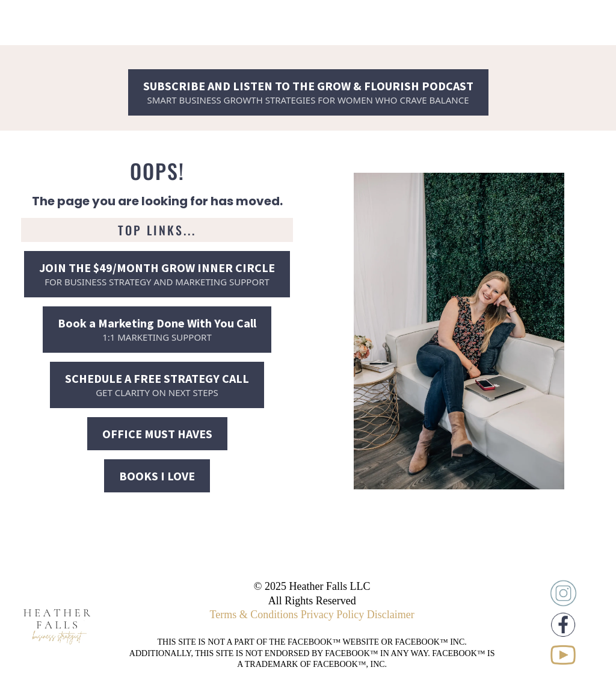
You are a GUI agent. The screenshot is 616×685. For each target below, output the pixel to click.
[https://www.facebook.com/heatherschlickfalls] (563, 625)
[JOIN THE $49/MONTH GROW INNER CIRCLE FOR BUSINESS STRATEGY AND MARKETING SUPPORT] (157, 274)
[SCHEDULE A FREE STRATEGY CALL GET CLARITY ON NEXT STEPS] (157, 385)
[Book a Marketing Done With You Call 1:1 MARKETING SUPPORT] (157, 330)
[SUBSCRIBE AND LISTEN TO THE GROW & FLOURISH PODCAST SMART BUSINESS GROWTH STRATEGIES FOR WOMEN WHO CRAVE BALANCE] (308, 92)
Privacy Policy (333, 615)
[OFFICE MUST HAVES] (157, 434)
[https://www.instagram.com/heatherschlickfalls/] (563, 593)
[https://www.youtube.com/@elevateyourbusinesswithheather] (563, 655)
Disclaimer (391, 615)
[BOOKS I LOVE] (157, 476)
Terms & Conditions (254, 615)
